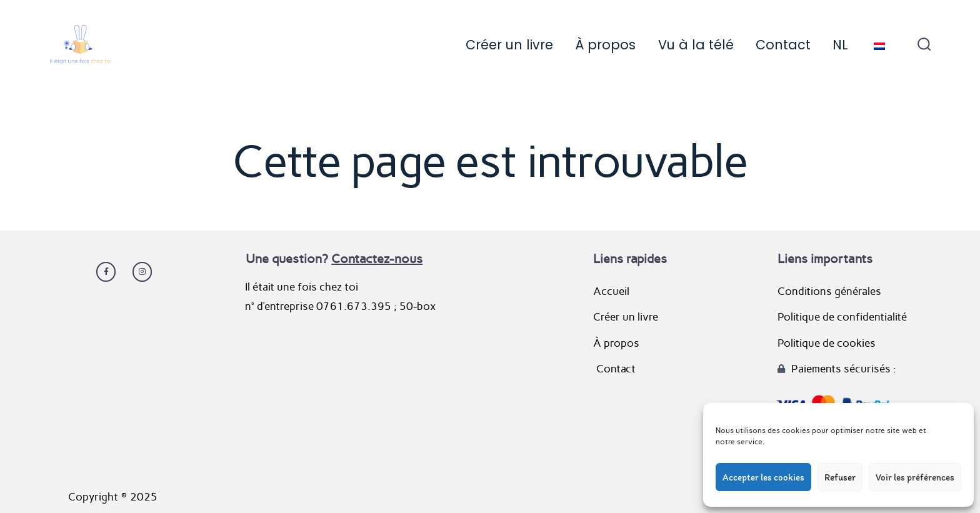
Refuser (840, 477)
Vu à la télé (696, 45)
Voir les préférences (915, 477)
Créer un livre (509, 45)
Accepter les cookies (763, 477)
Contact (783, 45)
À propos (605, 45)
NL (840, 45)
